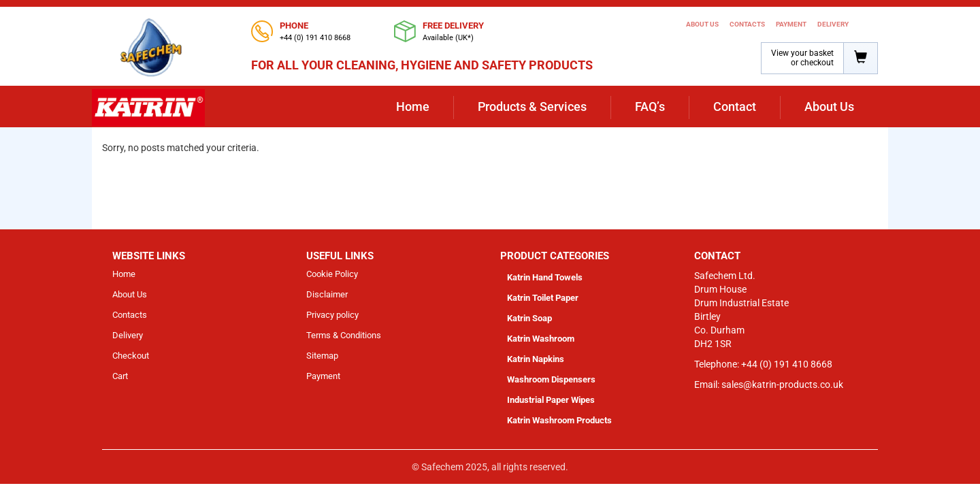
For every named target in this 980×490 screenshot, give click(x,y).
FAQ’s (650, 107)
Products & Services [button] (532, 107)
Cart (120, 376)
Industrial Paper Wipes (551, 400)
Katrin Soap (529, 318)
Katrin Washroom (541, 339)
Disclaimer (327, 294)
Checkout (131, 356)
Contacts (747, 24)
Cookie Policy (332, 274)
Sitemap (322, 356)
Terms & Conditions (344, 335)
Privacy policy (332, 315)
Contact (735, 107)
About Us (702, 24)
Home (413, 107)
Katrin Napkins (536, 359)
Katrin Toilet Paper (543, 298)
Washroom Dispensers (551, 379)
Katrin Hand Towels (545, 277)
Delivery (833, 24)
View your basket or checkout (802, 58)
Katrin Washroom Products (559, 420)
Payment (791, 24)
